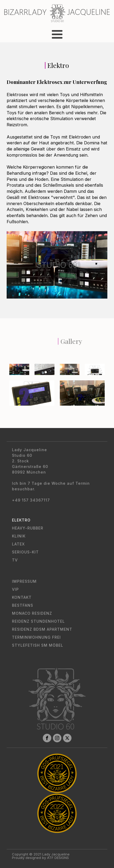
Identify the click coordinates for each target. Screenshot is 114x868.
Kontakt (22, 597)
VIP (15, 589)
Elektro (21, 520)
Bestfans (23, 605)
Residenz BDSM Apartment (42, 629)
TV (15, 560)
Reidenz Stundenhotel (38, 621)
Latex (18, 544)
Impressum (24, 581)
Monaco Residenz (32, 613)
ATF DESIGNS (58, 858)
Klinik (19, 536)
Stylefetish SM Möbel (38, 645)
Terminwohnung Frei (36, 637)
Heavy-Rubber (28, 528)
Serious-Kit (25, 552)
